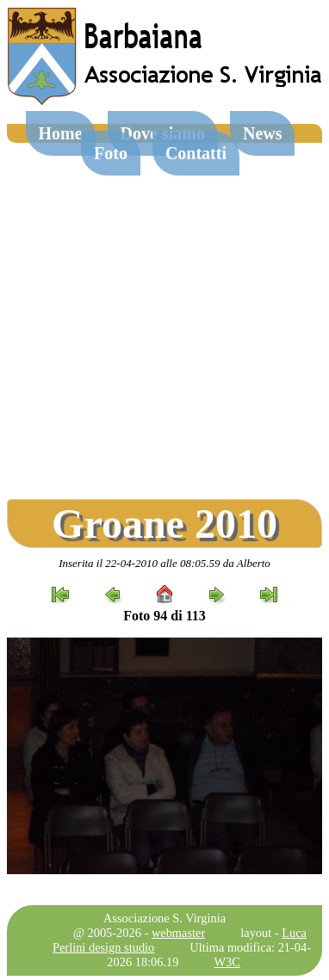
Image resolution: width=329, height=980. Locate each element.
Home (61, 133)
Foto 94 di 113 (164, 616)
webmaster (178, 933)
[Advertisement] (163, 314)
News (263, 133)
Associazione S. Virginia (164, 918)
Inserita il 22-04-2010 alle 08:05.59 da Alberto (164, 563)
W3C (227, 962)
